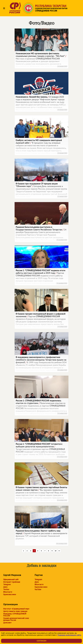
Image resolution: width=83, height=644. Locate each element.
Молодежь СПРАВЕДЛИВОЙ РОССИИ (15, 615)
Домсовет (7, 623)
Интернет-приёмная (12, 582)
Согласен (41, 641)
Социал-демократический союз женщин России (16, 619)
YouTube (38, 589)
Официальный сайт (11, 579)
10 (56, 551)
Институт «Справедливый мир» (16, 609)
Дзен (5, 587)
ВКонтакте (8, 592)
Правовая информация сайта (69, 635)
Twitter (6, 589)
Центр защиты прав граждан (15, 611)
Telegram (7, 584)
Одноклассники (10, 594)
